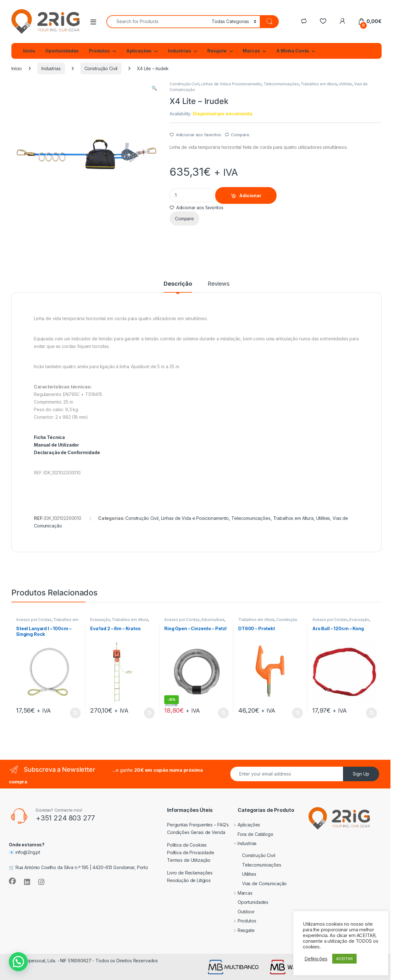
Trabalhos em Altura (319, 84)
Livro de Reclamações (190, 873)
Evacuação (100, 620)
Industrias (180, 51)
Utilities (345, 84)
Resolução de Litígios (189, 880)
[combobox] (157, 22)
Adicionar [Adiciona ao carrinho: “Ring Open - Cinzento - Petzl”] (223, 713)
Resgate (217, 51)
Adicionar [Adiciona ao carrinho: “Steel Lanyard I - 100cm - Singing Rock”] (75, 713)
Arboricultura (213, 620)
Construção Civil (101, 68)
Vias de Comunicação (257, 883)
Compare (240, 135)
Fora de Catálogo (251, 834)
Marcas (251, 51)
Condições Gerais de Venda (196, 832)
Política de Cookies (187, 845)
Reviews (218, 284)
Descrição (178, 284)
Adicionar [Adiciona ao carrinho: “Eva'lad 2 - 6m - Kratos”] (149, 713)
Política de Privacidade (191, 852)
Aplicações (139, 51)
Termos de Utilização (189, 860)
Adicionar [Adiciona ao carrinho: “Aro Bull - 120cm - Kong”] (371, 713)
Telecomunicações (281, 84)
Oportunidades (62, 51)
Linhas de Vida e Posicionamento (232, 84)
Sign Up (361, 774)
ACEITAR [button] (344, 959)
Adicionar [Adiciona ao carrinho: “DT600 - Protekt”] (297, 713)
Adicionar (250, 195)
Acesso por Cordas (34, 620)
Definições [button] (316, 959)
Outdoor (241, 912)
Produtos (99, 51)
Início (29, 51)
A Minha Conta (293, 51)
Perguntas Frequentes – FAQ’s (198, 825)
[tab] (178, 287)
